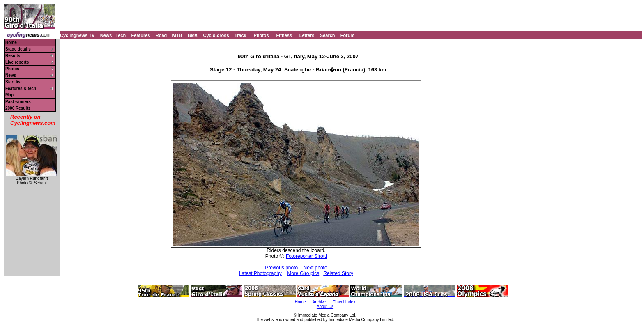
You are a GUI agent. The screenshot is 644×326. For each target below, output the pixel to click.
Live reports (17, 62)
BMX (193, 35)
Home (11, 42)
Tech (121, 35)
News (106, 35)
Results (13, 56)
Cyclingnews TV (77, 35)
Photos (261, 35)
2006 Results (18, 108)
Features (141, 35)
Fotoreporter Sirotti (306, 256)
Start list (14, 82)
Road (161, 35)
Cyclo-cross (216, 35)
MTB (177, 35)
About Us (325, 306)
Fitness (284, 35)
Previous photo (281, 268)
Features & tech (21, 88)
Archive (319, 302)
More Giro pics (303, 273)
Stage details (18, 49)
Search (328, 35)
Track (240, 35)
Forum (347, 35)
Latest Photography (260, 273)
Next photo (315, 268)
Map (9, 95)
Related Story (338, 273)
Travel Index (344, 302)
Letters (307, 35)
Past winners (18, 102)
